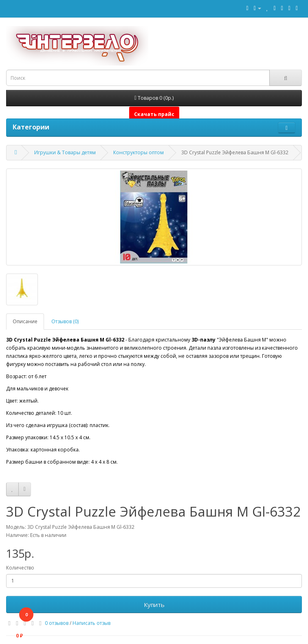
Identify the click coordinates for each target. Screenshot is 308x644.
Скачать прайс (154, 114)
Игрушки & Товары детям (65, 152)
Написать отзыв (91, 623)
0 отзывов (57, 623)
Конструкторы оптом (139, 152)
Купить (154, 605)
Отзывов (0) (65, 321)
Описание (25, 321)
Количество (20, 568)
